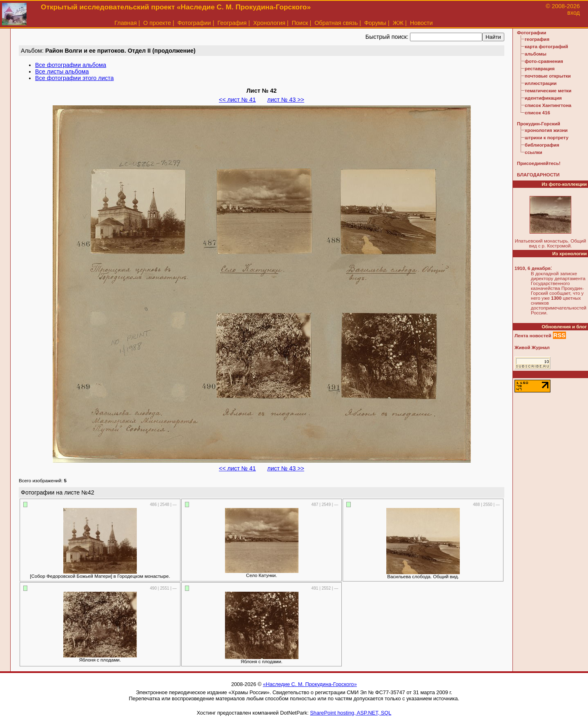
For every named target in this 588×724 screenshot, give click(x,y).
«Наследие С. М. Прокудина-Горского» (310, 684)
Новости (421, 23)
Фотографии (194, 23)
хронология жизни (546, 130)
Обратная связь (336, 23)
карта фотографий (546, 47)
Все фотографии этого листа (74, 78)
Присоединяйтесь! (539, 163)
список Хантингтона (548, 105)
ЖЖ (398, 23)
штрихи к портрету (547, 138)
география (537, 39)
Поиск (300, 23)
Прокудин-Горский (539, 124)
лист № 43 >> (286, 100)
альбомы (536, 54)
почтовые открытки (548, 76)
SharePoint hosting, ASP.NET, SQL (351, 713)
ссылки (533, 152)
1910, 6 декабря (532, 268)
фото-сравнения (544, 61)
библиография (542, 145)
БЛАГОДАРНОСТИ (538, 175)
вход (574, 13)
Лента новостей (533, 336)
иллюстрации (541, 83)
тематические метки (548, 91)
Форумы (375, 23)
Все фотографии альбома (71, 65)
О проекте (157, 23)
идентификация (543, 98)
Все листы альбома (62, 71)
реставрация (540, 69)
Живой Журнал (532, 348)
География (232, 23)
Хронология (269, 23)
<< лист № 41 (237, 100)
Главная (126, 23)
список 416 (537, 113)
